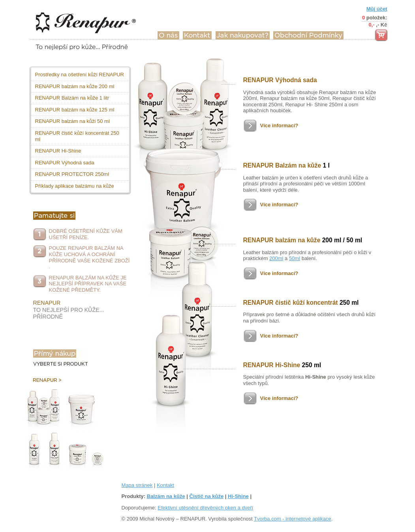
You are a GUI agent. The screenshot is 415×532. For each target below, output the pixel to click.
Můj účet (377, 9)
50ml (295, 258)
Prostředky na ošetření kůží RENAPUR (80, 75)
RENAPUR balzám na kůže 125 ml (75, 110)
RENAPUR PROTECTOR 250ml (72, 174)
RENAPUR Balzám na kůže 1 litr (72, 98)
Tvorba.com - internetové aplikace (293, 519)
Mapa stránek (137, 485)
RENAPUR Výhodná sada (65, 163)
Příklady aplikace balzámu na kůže (75, 186)
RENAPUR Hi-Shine (58, 151)
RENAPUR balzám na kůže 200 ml (75, 86)
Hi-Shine (238, 496)
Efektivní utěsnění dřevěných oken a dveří (205, 508)
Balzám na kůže (166, 496)
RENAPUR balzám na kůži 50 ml (72, 121)
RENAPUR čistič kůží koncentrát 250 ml (77, 136)
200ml (276, 258)
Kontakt (165, 485)
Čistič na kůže (207, 496)
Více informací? (279, 125)
